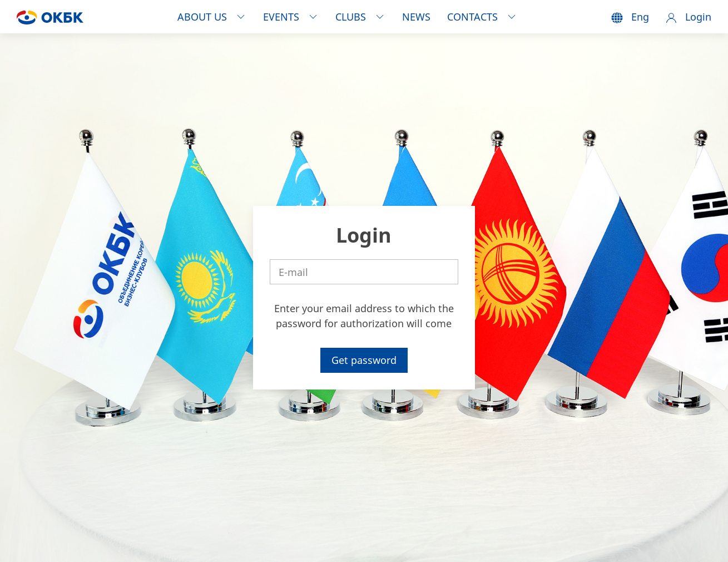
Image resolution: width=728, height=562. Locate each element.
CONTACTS (482, 17)
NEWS (416, 17)
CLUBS (360, 17)
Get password (364, 360)
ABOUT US (212, 17)
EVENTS (291, 17)
